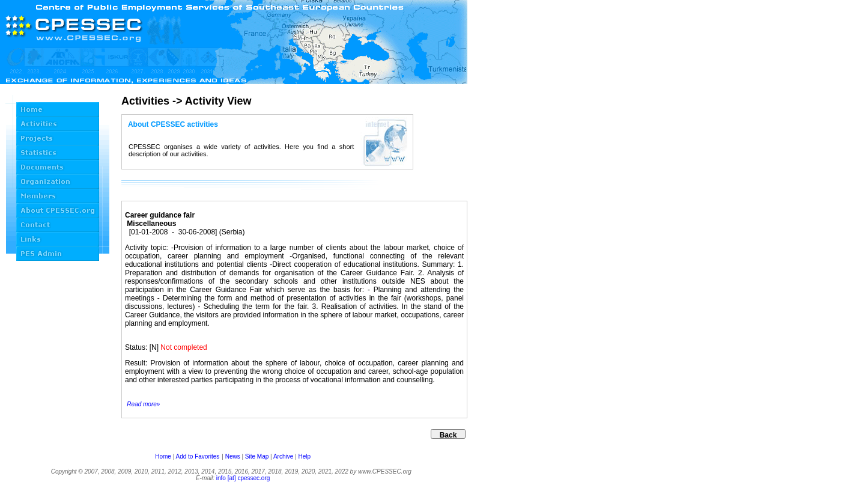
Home (163, 456)
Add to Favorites (197, 456)
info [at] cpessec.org (243, 478)
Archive (283, 456)
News (233, 456)
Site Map (257, 456)
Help (304, 456)
